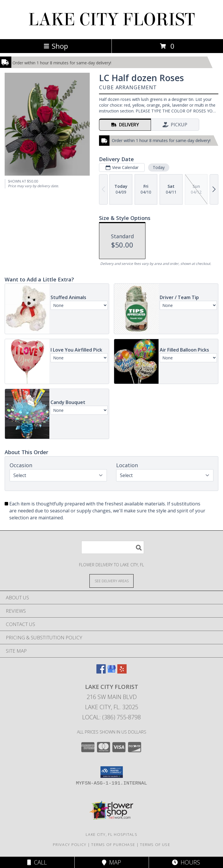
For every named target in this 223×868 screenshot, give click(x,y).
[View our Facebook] (101, 672)
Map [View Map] (111, 862)
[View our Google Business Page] (111, 672)
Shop (56, 46)
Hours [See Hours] (186, 862)
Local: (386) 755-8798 (111, 717)
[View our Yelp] (122, 672)
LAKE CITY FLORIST (111, 20)
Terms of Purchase (113, 845)
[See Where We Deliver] (111, 581)
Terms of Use (155, 845)
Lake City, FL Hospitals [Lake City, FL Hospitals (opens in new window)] (111, 834)
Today (159, 167)
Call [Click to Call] (37, 862)
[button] (112, 772)
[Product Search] (113, 547)
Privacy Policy (70, 845)
